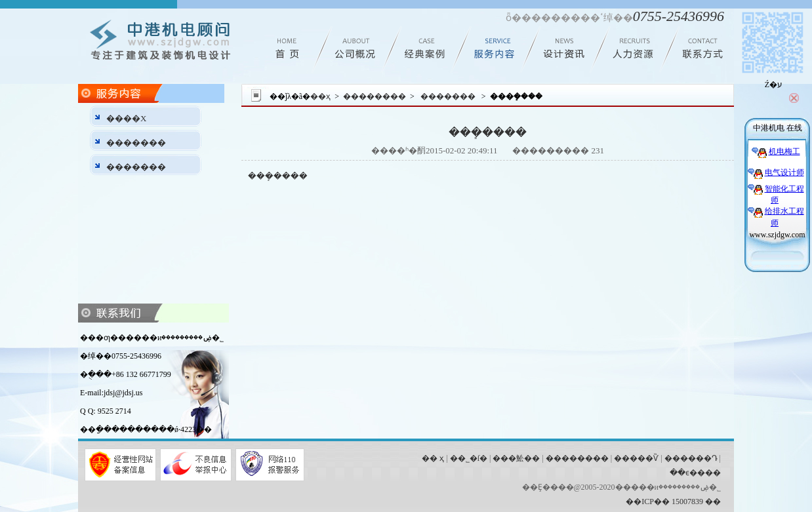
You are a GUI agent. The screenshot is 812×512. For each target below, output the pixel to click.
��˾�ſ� (469, 458)
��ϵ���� (695, 473)
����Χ (126, 118)
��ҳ (320, 96)
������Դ (691, 458)
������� (136, 143)
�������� (375, 96)
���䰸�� (516, 458)
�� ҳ (433, 458)
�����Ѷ (636, 458)
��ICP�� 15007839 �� (673, 502)
